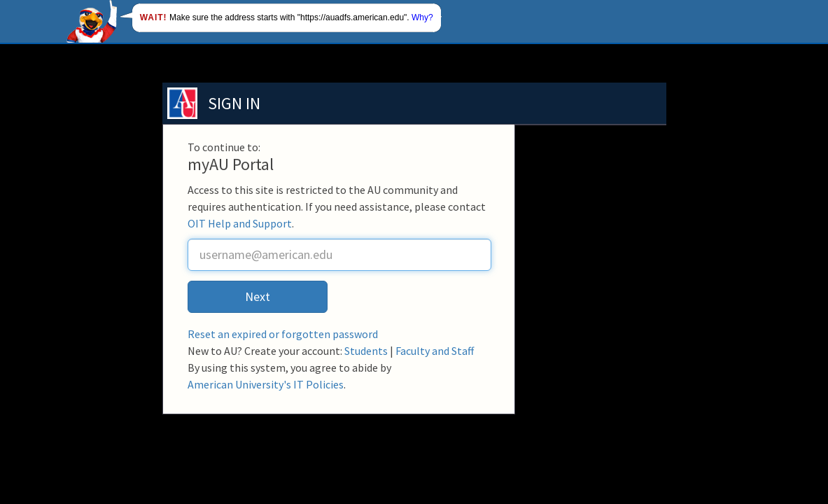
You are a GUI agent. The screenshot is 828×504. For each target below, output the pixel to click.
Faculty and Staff (435, 351)
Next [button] (258, 296)
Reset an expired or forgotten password (283, 334)
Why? (422, 17)
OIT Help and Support (240, 223)
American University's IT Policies (266, 384)
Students (366, 351)
